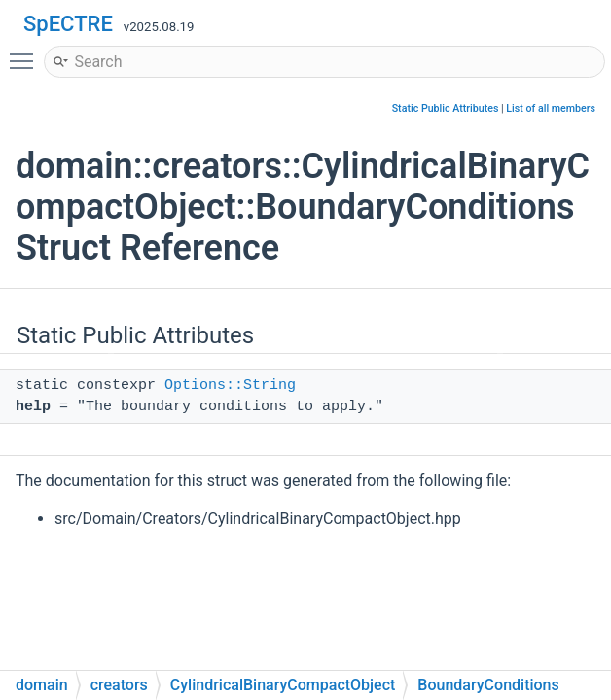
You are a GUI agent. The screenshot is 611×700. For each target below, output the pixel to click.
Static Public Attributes (446, 108)
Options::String (230, 385)
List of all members (551, 108)
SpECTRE (68, 24)
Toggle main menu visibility (26, 52)
